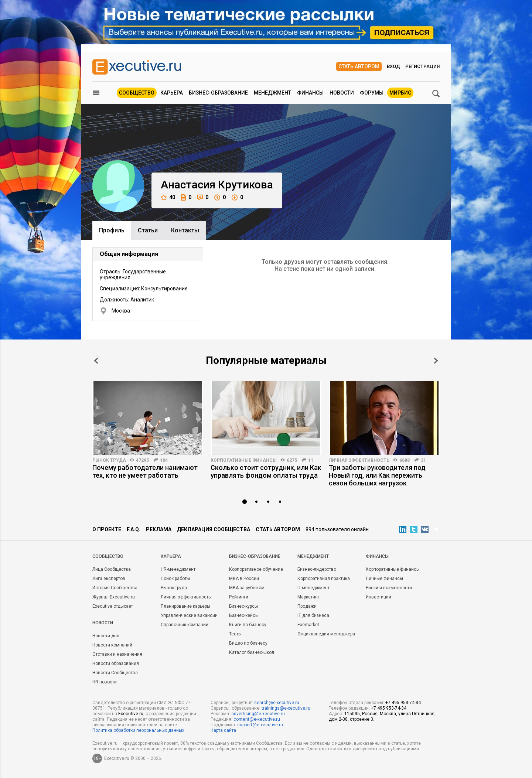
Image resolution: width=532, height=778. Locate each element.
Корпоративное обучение (256, 569)
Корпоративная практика (324, 579)
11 (311, 460)
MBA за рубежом (247, 588)
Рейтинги (239, 597)
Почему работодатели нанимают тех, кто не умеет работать (145, 471)
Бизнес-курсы (243, 606)
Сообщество (137, 93)
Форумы (372, 93)
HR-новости (105, 682)
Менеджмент (272, 93)
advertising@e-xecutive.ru (258, 714)
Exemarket (308, 625)
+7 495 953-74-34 (403, 703)
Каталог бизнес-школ (252, 652)
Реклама (159, 529)
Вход (393, 66)
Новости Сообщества (115, 673)
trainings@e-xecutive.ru (286, 708)
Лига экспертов (109, 579)
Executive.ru (131, 714)
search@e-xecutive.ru (277, 703)
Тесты (235, 634)
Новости (342, 93)
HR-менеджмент (178, 569)
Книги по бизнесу (248, 625)
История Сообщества (115, 588)
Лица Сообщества (112, 569)
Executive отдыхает (113, 606)
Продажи (307, 606)
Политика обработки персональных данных (138, 730)
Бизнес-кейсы (244, 615)
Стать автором (359, 66)
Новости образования (116, 663)
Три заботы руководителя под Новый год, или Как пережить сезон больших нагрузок (377, 475)
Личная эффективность (359, 460)
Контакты (185, 230)
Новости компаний (112, 645)
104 (164, 460)
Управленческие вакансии (189, 615)
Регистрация (422, 66)
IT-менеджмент (313, 588)
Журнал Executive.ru (114, 597)
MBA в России (244, 579)
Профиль (112, 230)
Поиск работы (175, 579)
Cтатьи (148, 230)
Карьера (172, 93)
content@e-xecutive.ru (257, 719)
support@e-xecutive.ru (260, 725)
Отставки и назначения (117, 654)
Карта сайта (223, 730)
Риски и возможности (389, 588)
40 (168, 197)
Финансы (310, 93)
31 (423, 460)
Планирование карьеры (185, 606)
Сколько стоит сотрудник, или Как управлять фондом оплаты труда (266, 471)
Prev (96, 361)
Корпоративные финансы (244, 460)
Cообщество (108, 556)
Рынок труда (109, 460)
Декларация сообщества (214, 529)
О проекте (107, 529)
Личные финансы (384, 579)
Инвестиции (378, 597)
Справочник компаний (185, 625)
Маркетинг (308, 597)
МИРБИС (400, 93)
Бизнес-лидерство (317, 569)
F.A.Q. (134, 529)
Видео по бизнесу (248, 643)
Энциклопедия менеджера (326, 634)
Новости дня (106, 636)
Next (436, 361)
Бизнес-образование (218, 93)
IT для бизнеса (313, 615)
